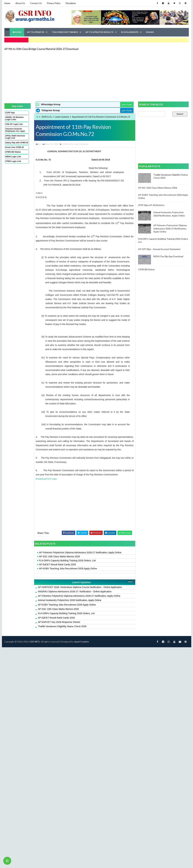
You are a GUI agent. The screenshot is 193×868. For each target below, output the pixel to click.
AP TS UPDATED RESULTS (99, 32)
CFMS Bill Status (13, 152)
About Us (20, 3)
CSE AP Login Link (14, 124)
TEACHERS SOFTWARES (65, 32)
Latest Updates (62, 117)
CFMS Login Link (13, 161)
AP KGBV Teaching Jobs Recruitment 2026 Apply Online (68, 569)
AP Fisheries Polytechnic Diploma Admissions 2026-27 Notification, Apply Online (80, 552)
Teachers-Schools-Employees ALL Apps (15, 130)
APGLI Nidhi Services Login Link (15, 137)
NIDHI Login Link (13, 157)
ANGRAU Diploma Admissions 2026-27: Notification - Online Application (75, 592)
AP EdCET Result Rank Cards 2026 (57, 565)
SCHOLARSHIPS (130, 32)
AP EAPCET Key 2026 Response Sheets (59, 622)
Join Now (127, 104)
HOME (17, 32)
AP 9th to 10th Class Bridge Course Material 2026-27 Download (41, 49)
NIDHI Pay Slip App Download (168, 256)
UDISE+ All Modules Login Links (15, 118)
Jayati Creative (81, 642)
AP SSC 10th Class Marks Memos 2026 (59, 556)
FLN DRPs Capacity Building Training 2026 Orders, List (67, 561)
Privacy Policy (54, 3)
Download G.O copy (46, 479)
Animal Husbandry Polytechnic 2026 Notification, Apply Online (70, 600)
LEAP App (10, 113)
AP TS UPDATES (36, 32)
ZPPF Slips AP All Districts (151, 205)
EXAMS (150, 32)
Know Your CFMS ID (15, 147)
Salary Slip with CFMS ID (17, 143)
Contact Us (36, 3)
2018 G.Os (47, 117)
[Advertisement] (87, 76)
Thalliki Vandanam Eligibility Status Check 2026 (62, 626)
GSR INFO (35, 642)
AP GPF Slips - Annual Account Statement (159, 249)
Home (7, 3)
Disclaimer (71, 3)
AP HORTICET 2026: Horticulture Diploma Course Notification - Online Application (80, 587)
